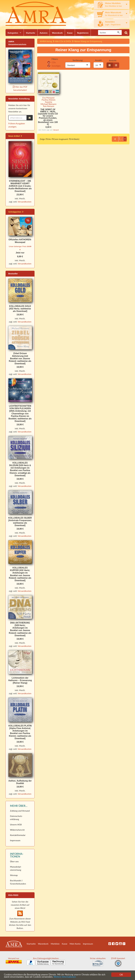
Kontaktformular (18, 835)
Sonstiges (54, 66)
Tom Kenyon (49, 106)
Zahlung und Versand (20, 811)
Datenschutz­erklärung (16, 818)
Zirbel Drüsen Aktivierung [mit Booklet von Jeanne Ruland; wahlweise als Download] (20, 358)
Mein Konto (75, 944)
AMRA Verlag (46, 41)
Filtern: (55, 59)
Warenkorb (57, 33)
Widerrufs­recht (17, 830)
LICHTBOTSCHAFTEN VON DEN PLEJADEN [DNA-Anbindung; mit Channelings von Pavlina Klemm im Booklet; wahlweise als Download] (20, 414)
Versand (56, 130)
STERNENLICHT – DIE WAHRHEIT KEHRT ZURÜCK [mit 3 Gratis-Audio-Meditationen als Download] (20, 186)
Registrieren (83, 33)
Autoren (44, 33)
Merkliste (55, 944)
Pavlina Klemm (49, 100)
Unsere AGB (16, 824)
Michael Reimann (49, 104)
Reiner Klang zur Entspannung (88, 41)
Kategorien (13, 33)
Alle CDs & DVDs (63, 41)
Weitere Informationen (65, 977)
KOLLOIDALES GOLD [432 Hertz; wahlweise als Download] (20, 309)
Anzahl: (98, 60)
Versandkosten (25, 202)
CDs (52, 62)
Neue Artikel (15, 136)
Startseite (31, 33)
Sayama (49, 102)
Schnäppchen (16, 212)
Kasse (70, 33)
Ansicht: (113, 60)
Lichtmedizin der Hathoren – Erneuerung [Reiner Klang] (20, 680)
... (119, 139)
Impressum (15, 840)
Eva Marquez (48, 98)
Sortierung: (78, 60)
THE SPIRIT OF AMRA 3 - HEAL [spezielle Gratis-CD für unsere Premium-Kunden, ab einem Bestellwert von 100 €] (48, 117)
